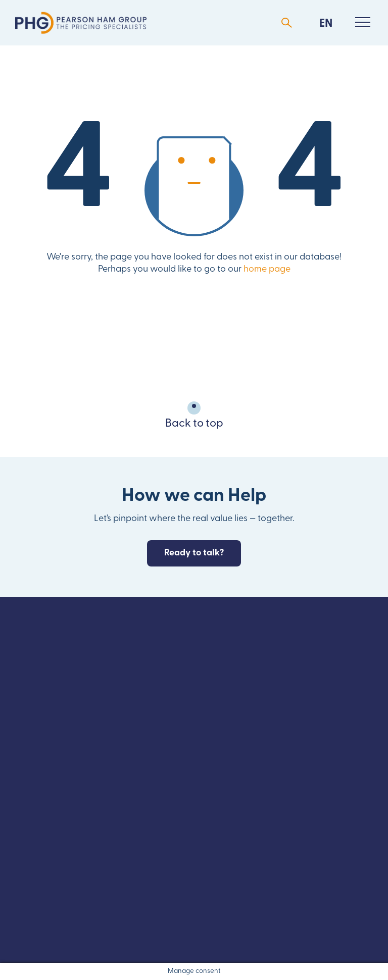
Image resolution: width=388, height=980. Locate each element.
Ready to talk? (194, 553)
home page (267, 269)
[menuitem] (326, 23)
